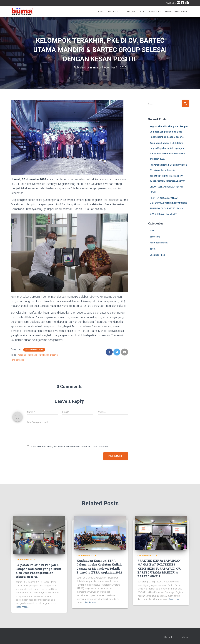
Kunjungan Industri (34, 350)
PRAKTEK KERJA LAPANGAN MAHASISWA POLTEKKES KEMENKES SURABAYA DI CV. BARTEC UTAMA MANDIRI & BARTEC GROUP (159, 568)
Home (101, 12)
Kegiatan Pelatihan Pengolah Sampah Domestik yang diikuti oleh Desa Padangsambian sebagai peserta (169, 132)
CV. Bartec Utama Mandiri (177, 637)
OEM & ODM (130, 12)
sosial (153, 249)
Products (114, 12)
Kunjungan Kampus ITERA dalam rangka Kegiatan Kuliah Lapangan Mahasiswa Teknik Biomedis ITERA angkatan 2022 (99, 566)
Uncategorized (157, 255)
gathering (155, 237)
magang (22, 355)
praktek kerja (18, 360)
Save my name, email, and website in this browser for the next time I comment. (70, 447)
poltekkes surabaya (48, 355)
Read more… (22, 607)
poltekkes (32, 355)
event (152, 231)
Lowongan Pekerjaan (176, 12)
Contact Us (155, 12)
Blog (142, 12)
